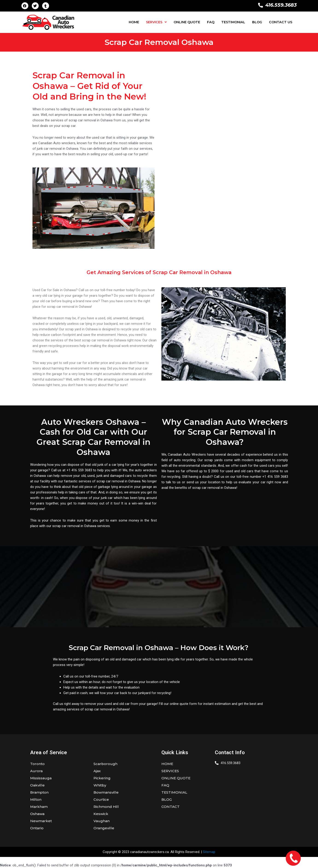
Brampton (39, 792)
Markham (39, 807)
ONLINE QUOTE (187, 22)
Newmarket (41, 821)
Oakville (37, 785)
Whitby (100, 785)
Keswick (101, 814)
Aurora (36, 771)
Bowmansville (106, 792)
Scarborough (105, 764)
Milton (36, 799)
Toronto (37, 764)
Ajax (97, 771)
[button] (156, 22)
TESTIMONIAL (233, 22)
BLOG (257, 22)
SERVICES (156, 22)
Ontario (37, 828)
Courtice (101, 799)
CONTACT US (281, 22)
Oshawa (37, 814)
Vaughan (102, 821)
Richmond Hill (106, 807)
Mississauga (41, 778)
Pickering (102, 778)
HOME (134, 22)
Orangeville (104, 828)
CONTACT (171, 807)
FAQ (211, 22)
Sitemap (209, 852)
